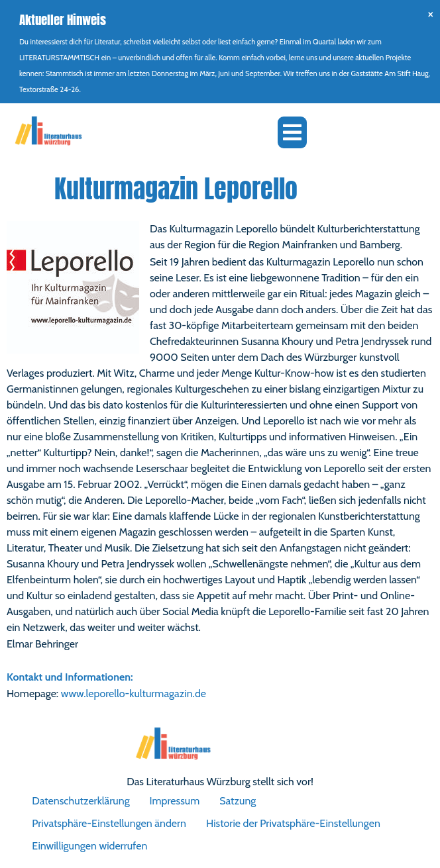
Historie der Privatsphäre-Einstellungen (293, 823)
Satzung (238, 801)
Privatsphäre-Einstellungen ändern (109, 823)
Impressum (175, 801)
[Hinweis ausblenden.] (430, 14)
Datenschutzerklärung (81, 801)
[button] (292, 132)
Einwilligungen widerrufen (89, 846)
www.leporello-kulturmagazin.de (134, 694)
